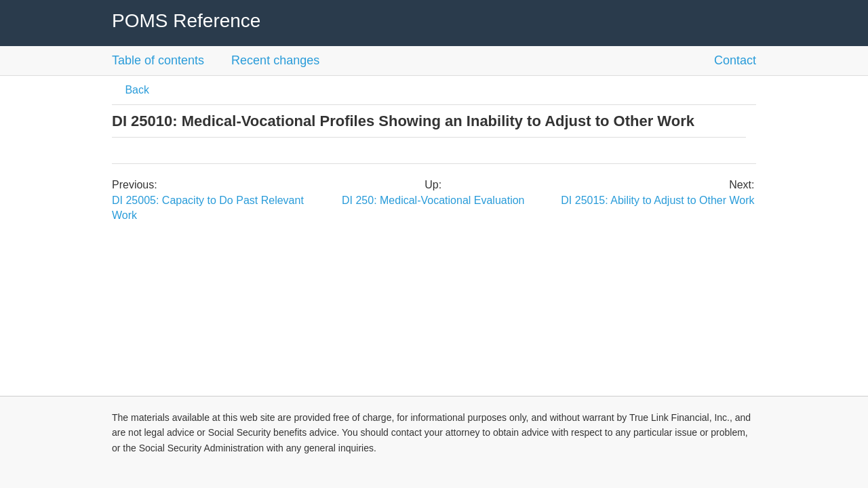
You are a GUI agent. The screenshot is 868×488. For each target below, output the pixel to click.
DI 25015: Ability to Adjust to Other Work (657, 200)
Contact (735, 60)
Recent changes (275, 60)
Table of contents (158, 60)
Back (136, 90)
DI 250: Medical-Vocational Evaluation (433, 200)
